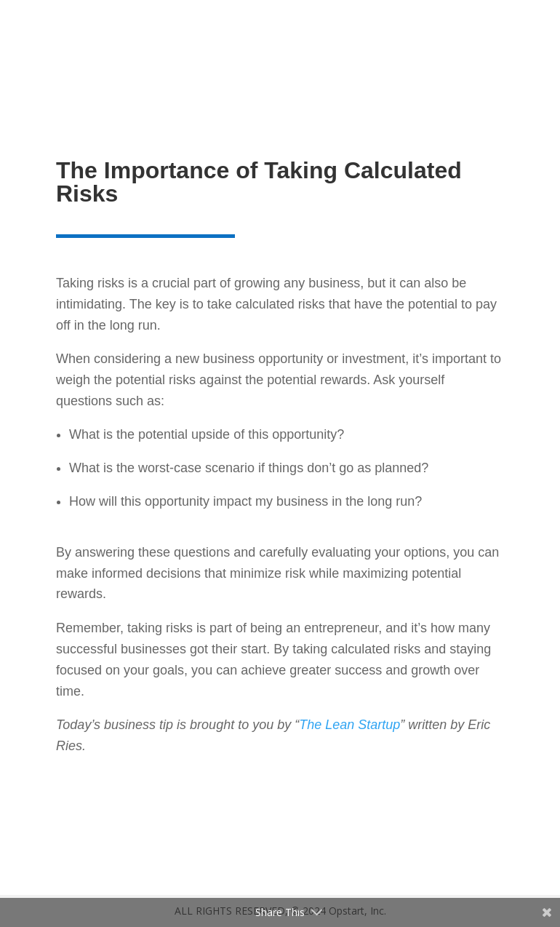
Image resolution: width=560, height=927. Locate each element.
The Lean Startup (349, 725)
